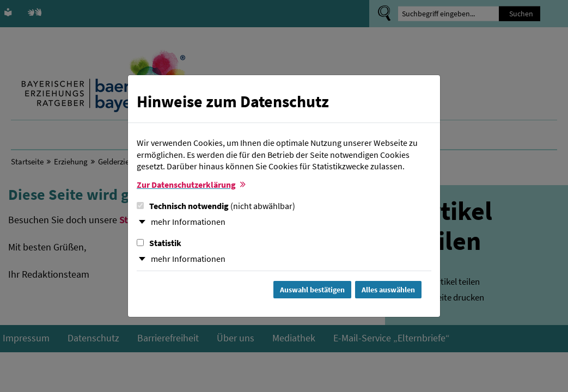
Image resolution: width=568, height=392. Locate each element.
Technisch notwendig (216, 206)
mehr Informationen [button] (188, 222)
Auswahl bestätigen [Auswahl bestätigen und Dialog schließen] (312, 290)
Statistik (159, 243)
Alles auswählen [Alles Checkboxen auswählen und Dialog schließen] (388, 290)
